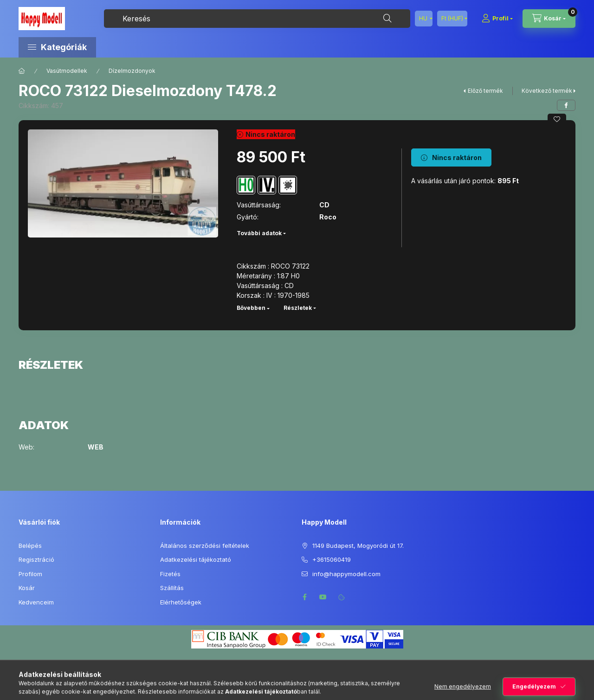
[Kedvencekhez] (557, 119)
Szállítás (172, 588)
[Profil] (497, 19)
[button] (97, 47)
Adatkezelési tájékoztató (196, 559)
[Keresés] (387, 19)
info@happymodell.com (346, 574)
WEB (96, 447)
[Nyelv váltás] (424, 19)
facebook (304, 597)
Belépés (30, 546)
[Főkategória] (22, 71)
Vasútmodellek (67, 71)
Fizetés (170, 574)
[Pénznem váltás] (452, 19)
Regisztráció (36, 559)
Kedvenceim (36, 602)
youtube (323, 597)
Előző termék (485, 91)
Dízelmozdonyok (132, 71)
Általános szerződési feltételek (205, 546)
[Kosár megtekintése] (549, 19)
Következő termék (547, 91)
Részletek (298, 308)
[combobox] (257, 19)
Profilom (30, 574)
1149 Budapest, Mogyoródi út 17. (358, 546)
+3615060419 (332, 559)
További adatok (259, 233)
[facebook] (566, 105)
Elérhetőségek (181, 602)
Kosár (27, 588)
